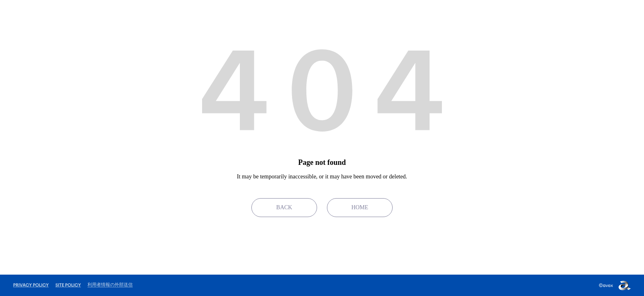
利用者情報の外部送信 (110, 284)
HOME (360, 207)
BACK (284, 207)
